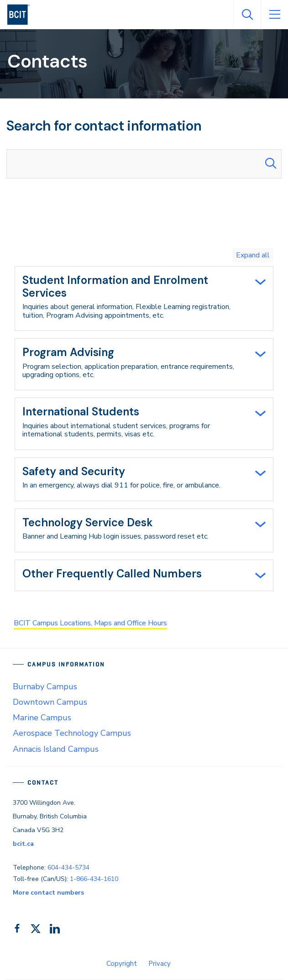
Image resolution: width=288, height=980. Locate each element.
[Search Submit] (271, 164)
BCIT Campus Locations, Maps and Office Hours (90, 623)
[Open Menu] (274, 15)
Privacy (160, 964)
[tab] (144, 299)
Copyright (122, 964)
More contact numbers (48, 893)
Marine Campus (42, 718)
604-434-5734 (68, 867)
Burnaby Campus (45, 687)
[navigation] (22, 15)
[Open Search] (247, 15)
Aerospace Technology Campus (72, 733)
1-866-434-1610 (94, 879)
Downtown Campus (50, 702)
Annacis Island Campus (56, 749)
